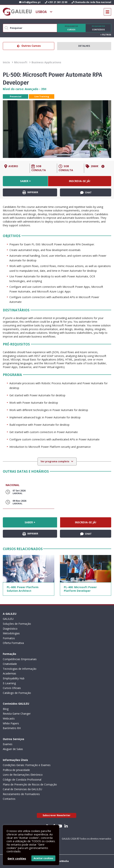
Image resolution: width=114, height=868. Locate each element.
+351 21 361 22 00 (56, 2)
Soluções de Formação (17, 624)
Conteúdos (98, 28)
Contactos (9, 799)
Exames (8, 744)
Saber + (25, 181)
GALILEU (8, 619)
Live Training (42, 96)
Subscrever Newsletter (57, 815)
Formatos (9, 638)
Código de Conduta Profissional (22, 780)
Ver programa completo (55, 461)
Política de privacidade (16, 770)
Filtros (106, 35)
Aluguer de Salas (13, 749)
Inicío (6, 62)
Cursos (71, 28)
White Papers (11, 723)
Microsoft (21, 62)
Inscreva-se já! (80, 181)
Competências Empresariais (20, 659)
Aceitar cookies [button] (43, 858)
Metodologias (11, 633)
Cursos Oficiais (12, 688)
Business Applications (46, 62)
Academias (9, 673)
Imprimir (30, 193)
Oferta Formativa (13, 643)
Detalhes (84, 46)
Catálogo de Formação (17, 693)
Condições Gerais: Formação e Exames (27, 765)
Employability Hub (14, 678)
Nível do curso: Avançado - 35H (25, 89)
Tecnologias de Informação (20, 669)
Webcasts (9, 718)
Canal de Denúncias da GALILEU (22, 789)
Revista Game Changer (17, 714)
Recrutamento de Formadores (21, 794)
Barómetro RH (12, 728)
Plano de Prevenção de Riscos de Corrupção (30, 784)
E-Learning (9, 683)
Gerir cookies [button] (17, 858)
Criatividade (10, 664)
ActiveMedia (61, 861)
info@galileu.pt (30, 2)
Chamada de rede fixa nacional (91, 2)
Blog (6, 709)
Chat (86, 193)
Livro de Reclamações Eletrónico (23, 775)
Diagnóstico (10, 629)
